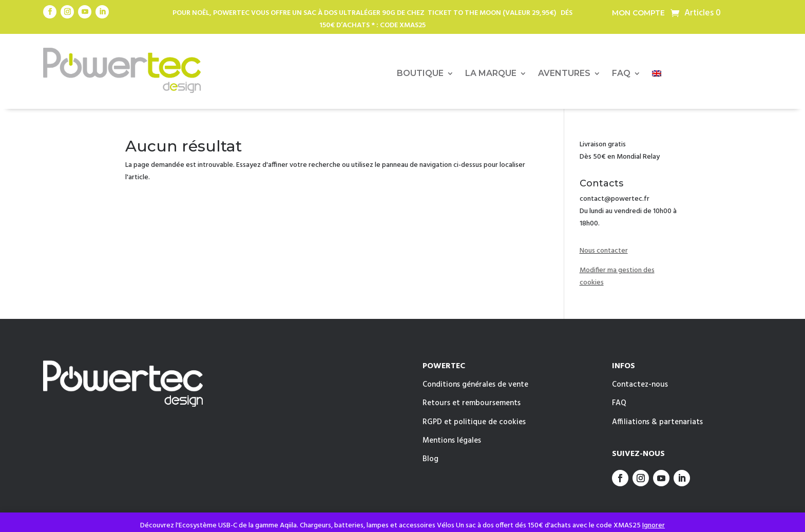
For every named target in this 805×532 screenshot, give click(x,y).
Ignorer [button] (654, 526)
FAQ (621, 74)
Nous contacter (604, 251)
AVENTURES (564, 74)
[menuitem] (657, 75)
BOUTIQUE (420, 74)
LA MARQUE (491, 74)
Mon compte (638, 13)
